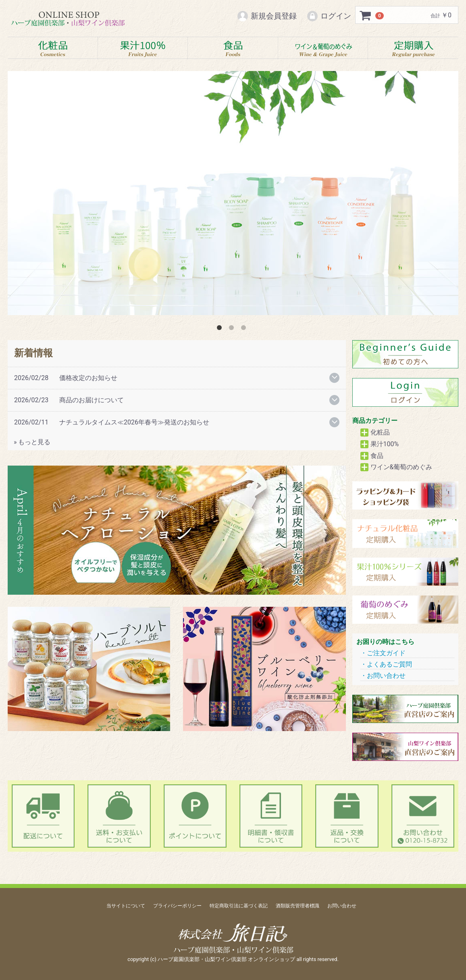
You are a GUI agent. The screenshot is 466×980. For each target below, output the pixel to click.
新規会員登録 (267, 16)
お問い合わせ (386, 676)
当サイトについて (126, 906)
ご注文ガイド (386, 653)
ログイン (329, 16)
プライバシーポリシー (177, 906)
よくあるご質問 (389, 664)
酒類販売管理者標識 (297, 906)
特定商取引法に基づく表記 (239, 906)
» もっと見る (32, 442)
